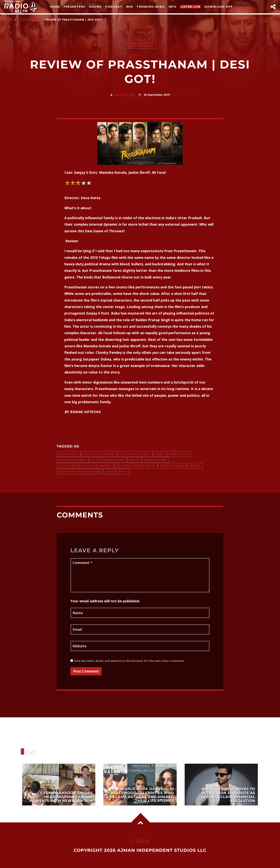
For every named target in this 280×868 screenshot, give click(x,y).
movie (134, 460)
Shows (95, 7)
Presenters (74, 7)
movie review (155, 460)
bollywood (69, 454)
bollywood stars (135, 454)
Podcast (114, 7)
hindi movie (179, 454)
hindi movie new (73, 460)
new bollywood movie (136, 466)
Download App (219, 7)
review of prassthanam (80, 471)
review (195, 466)
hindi (160, 454)
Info (173, 7)
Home (55, 7)
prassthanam (172, 466)
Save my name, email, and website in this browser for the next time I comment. (128, 661)
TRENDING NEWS (151, 7)
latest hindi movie (108, 460)
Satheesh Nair (125, 95)
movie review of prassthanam (85, 466)
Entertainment (30, 20)
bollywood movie (99, 454)
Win (129, 7)
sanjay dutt (116, 471)
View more (59, 785)
